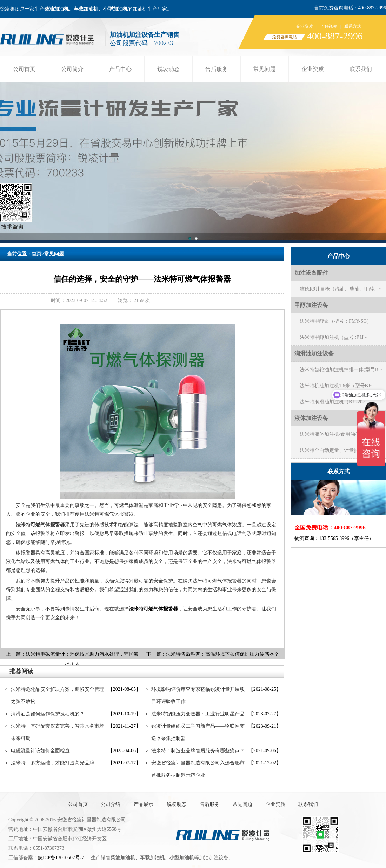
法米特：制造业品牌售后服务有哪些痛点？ (198, 751)
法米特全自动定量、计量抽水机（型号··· (341, 453)
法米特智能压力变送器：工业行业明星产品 (198, 714)
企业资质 (305, 26)
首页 (36, 254)
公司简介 (72, 69)
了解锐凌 (328, 26)
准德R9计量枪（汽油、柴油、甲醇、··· (341, 289)
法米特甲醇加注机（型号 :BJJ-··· (334, 337)
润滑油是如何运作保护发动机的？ (48, 714)
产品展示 (144, 804)
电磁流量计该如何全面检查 (40, 751)
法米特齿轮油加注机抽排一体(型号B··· (341, 370)
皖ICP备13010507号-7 (61, 858)
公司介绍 (111, 804)
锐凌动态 (168, 69)
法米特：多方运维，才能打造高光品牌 (53, 763)
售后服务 (217, 69)
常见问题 (265, 69)
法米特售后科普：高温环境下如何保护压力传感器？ (222, 654)
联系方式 (353, 26)
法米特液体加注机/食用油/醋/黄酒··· (338, 434)
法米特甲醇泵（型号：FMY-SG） (336, 321)
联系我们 (361, 69)
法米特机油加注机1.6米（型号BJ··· (337, 386)
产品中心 (120, 69)
